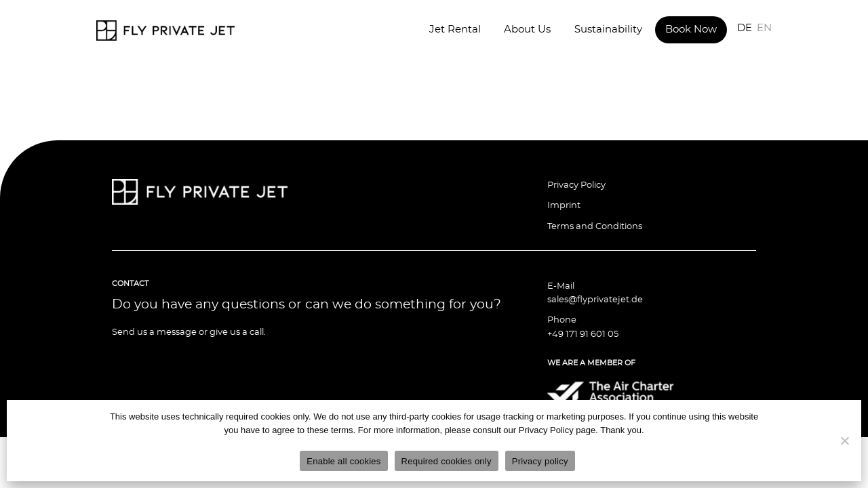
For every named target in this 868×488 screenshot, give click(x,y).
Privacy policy (540, 461)
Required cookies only (447, 461)
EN (764, 28)
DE (745, 28)
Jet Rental (455, 29)
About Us (527, 29)
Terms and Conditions (595, 227)
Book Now (691, 29)
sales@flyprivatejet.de (595, 300)
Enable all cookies (343, 461)
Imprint (564, 206)
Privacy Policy (576, 185)
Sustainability (608, 29)
